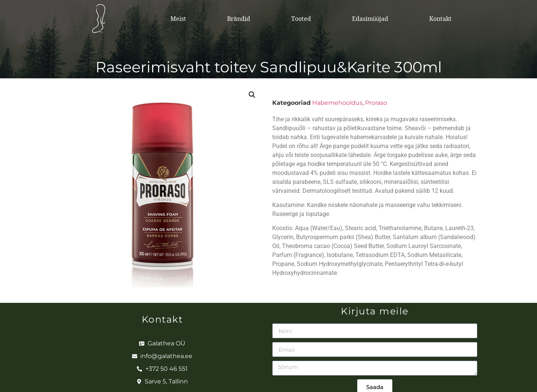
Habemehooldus (337, 103)
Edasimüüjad (370, 19)
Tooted (301, 19)
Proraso (376, 103)
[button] (252, 95)
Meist (178, 19)
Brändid (239, 19)
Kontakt (440, 19)
